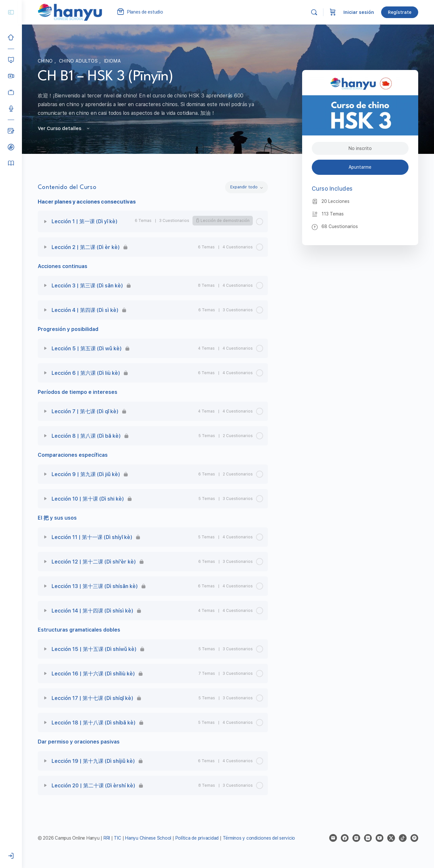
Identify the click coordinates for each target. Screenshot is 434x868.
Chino (46, 61)
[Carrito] (333, 12)
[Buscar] (314, 12)
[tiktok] (403, 838)
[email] (333, 838)
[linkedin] (368, 838)
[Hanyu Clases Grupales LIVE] (11, 76)
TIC (118, 838)
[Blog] (11, 131)
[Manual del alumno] (11, 163)
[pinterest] (414, 838)
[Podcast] (11, 108)
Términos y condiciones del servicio (259, 838)
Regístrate (400, 12)
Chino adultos (79, 61)
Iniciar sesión (359, 12)
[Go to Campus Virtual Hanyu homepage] (70, 12)
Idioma (113, 61)
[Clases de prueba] (11, 147)
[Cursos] (11, 60)
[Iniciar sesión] (11, 856)
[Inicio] (11, 37)
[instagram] (356, 838)
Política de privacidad (197, 838)
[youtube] (380, 838)
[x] (391, 838)
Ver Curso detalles (64, 128)
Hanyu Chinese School (148, 838)
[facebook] (345, 838)
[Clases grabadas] (11, 92)
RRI (107, 838)
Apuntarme (360, 167)
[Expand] (45, 222)
